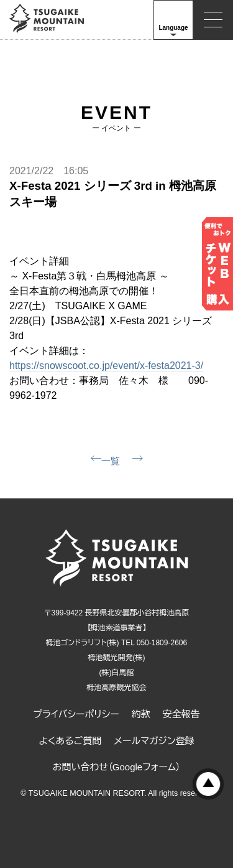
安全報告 (181, 714)
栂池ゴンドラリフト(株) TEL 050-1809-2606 (116, 643)
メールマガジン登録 (154, 741)
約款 (141, 714)
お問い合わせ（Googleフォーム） (117, 767)
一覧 (111, 461)
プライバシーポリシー (76, 714)
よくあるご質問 (70, 741)
